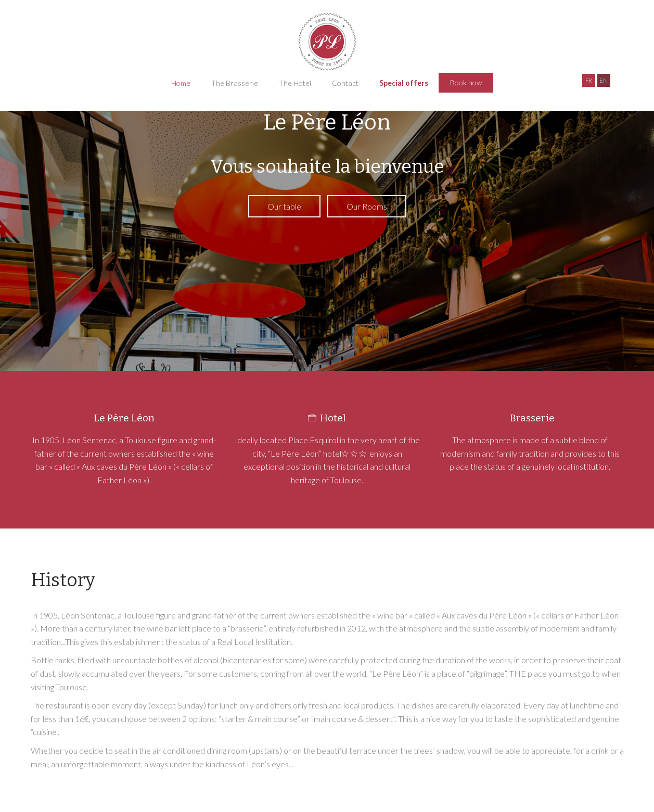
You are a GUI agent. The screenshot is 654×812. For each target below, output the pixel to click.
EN (604, 80)
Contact (345, 83)
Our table (284, 206)
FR (589, 80)
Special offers (404, 83)
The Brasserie (235, 83)
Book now (466, 82)
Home (181, 83)
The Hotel (295, 83)
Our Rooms (367, 206)
